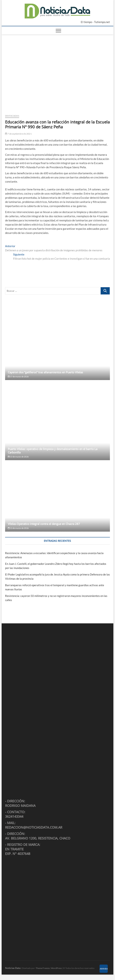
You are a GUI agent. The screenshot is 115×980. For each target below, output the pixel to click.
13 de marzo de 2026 (18, 457)
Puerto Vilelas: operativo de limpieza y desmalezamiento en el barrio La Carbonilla (53, 451)
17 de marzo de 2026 (18, 376)
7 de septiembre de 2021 (18, 134)
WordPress (56, 968)
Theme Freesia (43, 968)
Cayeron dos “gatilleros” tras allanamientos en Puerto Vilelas (45, 372)
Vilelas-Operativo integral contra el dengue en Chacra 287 (44, 524)
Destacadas (12, 116)
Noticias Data (13, 968)
